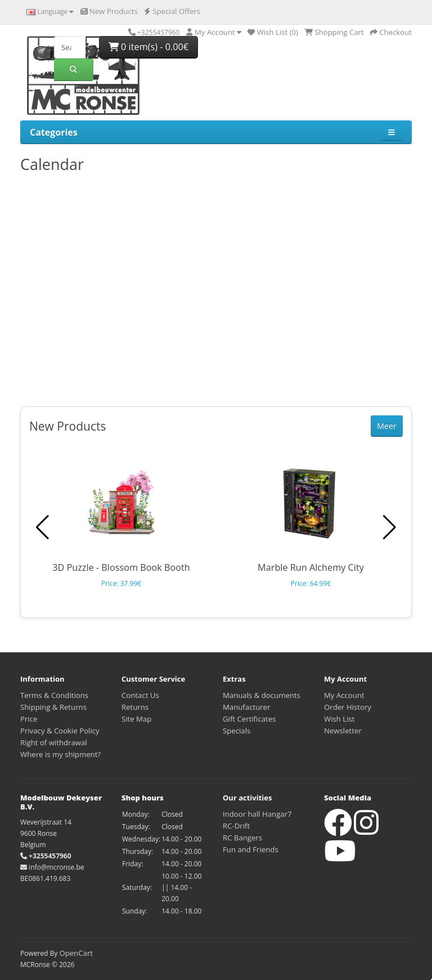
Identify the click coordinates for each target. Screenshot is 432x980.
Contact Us (140, 695)
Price (29, 719)
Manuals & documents (262, 695)
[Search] (70, 47)
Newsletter (343, 731)
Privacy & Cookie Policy (60, 731)
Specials (237, 731)
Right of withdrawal (54, 742)
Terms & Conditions (54, 695)
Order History (348, 707)
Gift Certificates (249, 719)
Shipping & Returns (53, 707)
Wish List (339, 719)
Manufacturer (246, 707)
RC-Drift (236, 826)
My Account (344, 695)
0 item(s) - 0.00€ (148, 47)
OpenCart (76, 953)
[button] (390, 527)
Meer (387, 426)
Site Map (136, 719)
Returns (135, 707)
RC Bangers (242, 838)
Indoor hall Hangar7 (257, 814)
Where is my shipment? (60, 754)
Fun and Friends (251, 849)
